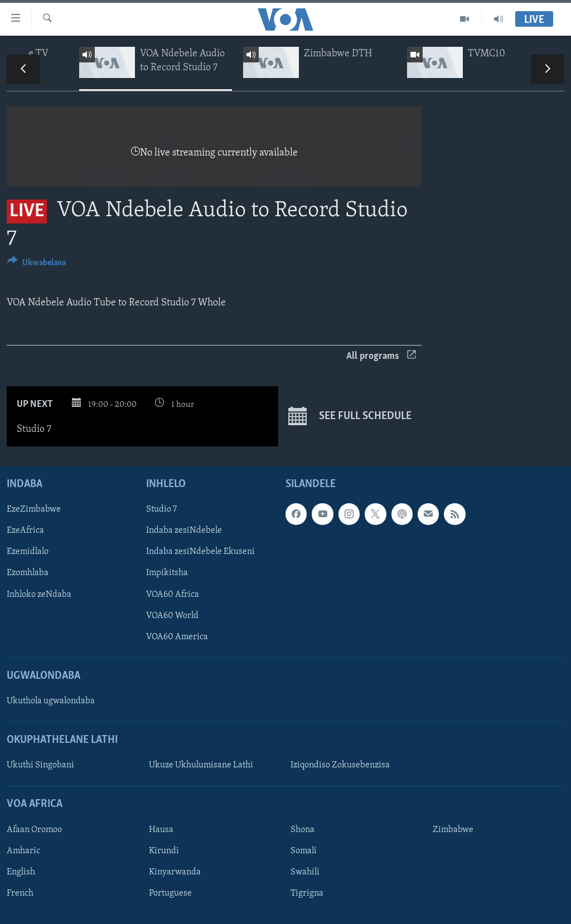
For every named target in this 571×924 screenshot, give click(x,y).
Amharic (23, 851)
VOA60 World (172, 615)
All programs (381, 356)
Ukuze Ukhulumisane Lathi (201, 765)
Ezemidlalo (28, 552)
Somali (304, 851)
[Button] (37, 264)
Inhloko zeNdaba (39, 594)
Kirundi (164, 851)
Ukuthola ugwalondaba (51, 701)
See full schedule (350, 416)
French (20, 893)
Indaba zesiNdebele (184, 531)
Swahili (305, 872)
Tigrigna (307, 893)
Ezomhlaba (28, 573)
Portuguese (170, 893)
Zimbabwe (453, 830)
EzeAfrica (25, 531)
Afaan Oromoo (34, 830)
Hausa (161, 830)
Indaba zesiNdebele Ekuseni (200, 552)
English (21, 872)
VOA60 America (177, 636)
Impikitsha (167, 573)
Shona (303, 830)
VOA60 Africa (173, 594)
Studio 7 (161, 509)
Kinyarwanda (175, 872)
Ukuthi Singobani (40, 765)
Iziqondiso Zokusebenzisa (340, 765)
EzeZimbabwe (34, 509)
